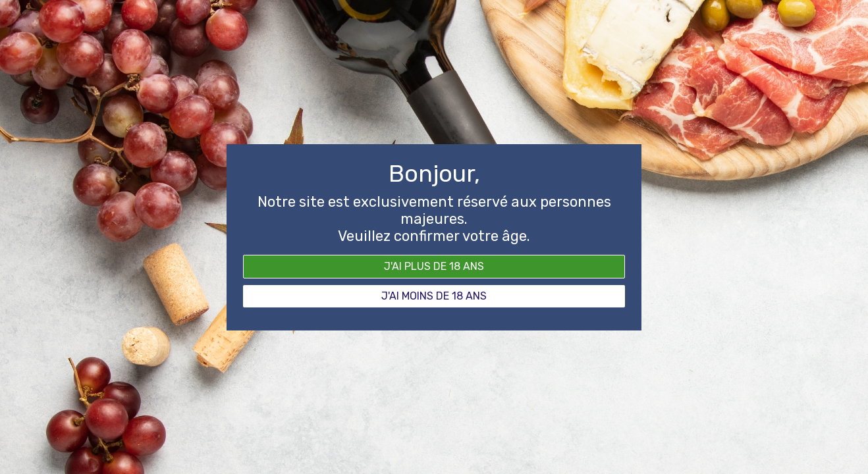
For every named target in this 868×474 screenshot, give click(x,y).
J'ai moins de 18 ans (434, 296)
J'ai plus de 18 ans (434, 266)
